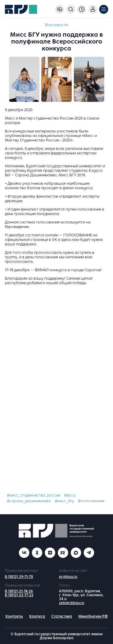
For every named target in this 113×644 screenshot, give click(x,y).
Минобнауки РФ (93, 616)
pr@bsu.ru (68, 577)
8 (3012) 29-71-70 (19, 577)
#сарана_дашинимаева (29, 501)
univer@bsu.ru (72, 603)
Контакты (14, 616)
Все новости (56, 25)
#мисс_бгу (64, 501)
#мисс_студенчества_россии (34, 495)
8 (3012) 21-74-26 (19, 591)
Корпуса (37, 616)
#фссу (70, 495)
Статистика (62, 616)
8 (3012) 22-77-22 (19, 595)
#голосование (91, 501)
